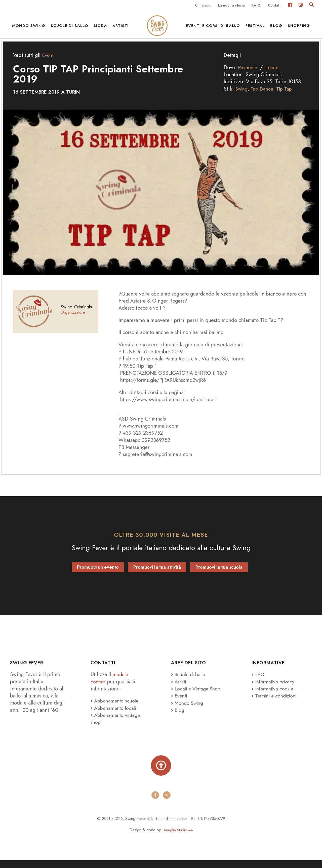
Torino (274, 74)
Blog (276, 28)
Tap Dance (264, 95)
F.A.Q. (256, 6)
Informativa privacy (274, 688)
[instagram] (167, 803)
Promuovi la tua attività (157, 574)
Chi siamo (203, 6)
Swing (242, 95)
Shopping (299, 28)
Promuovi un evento (98, 574)
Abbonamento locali (114, 715)
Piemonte (248, 74)
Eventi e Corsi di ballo (213, 28)
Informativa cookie (274, 695)
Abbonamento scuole (115, 708)
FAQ (258, 681)
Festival (255, 28)
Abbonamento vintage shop (116, 725)
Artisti (120, 28)
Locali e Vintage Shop (199, 695)
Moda (100, 28)
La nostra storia (231, 6)
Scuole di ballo (70, 28)
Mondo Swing (29, 28)
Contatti (275, 6)
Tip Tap (286, 95)
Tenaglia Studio (177, 838)
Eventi (49, 62)
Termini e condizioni (276, 702)
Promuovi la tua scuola (219, 574)
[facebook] (155, 803)
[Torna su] (161, 773)
